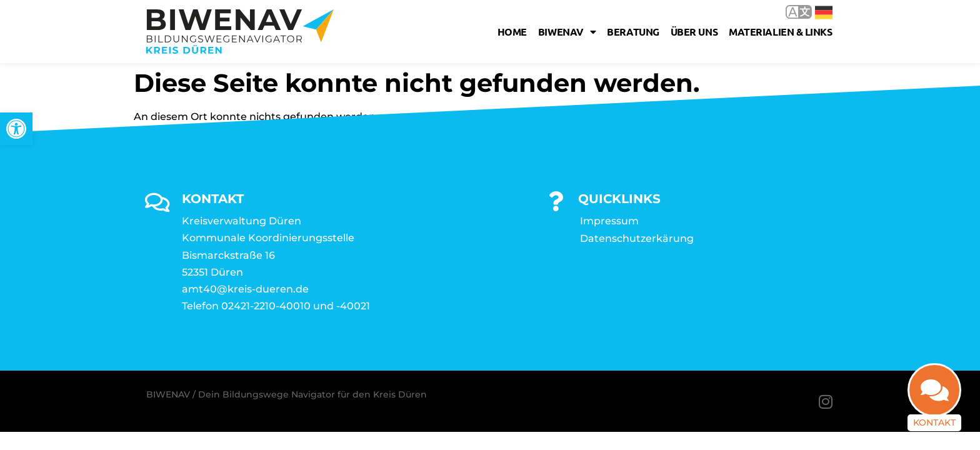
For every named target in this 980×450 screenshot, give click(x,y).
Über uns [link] (694, 32)
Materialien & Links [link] (780, 32)
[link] (16, 129)
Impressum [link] (609, 221)
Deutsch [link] (824, 12)
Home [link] (512, 32)
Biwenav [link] (567, 32)
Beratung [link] (633, 32)
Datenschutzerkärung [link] (637, 238)
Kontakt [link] (934, 422)
